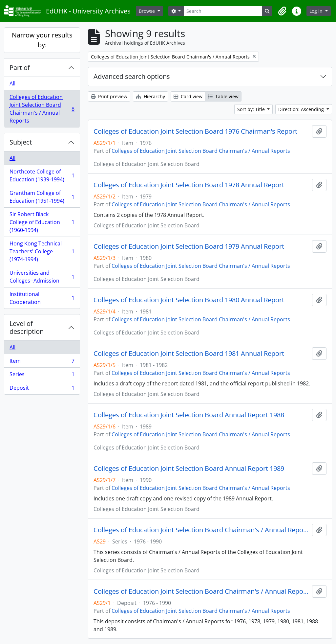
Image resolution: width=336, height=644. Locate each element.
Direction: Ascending (302, 109)
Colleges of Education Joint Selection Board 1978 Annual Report (189, 185)
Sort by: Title (252, 109)
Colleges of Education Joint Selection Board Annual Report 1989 (189, 469)
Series (42, 376)
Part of (20, 68)
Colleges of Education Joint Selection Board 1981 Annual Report (189, 354)
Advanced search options (132, 76)
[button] (282, 11)
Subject (21, 142)
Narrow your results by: (42, 40)
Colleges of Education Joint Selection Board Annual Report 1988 (189, 415)
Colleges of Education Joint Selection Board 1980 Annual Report (189, 300)
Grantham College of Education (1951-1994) (42, 197)
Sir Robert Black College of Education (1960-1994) (42, 222)
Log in (317, 11)
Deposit (42, 389)
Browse (147, 11)
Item (42, 362)
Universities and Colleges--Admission (42, 277)
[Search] (223, 11)
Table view (223, 96)
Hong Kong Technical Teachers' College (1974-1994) (42, 251)
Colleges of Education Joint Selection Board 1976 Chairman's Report (195, 131)
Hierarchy (150, 96)
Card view (188, 96)
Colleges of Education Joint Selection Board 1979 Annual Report (189, 246)
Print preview (109, 96)
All (12, 83)
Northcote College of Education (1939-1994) (42, 175)
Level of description (27, 327)
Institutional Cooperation (42, 298)
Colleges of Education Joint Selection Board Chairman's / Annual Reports (42, 109)
